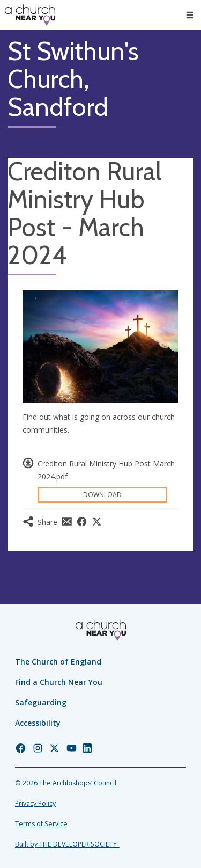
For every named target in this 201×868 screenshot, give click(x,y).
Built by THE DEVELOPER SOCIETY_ (67, 844)
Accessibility (38, 723)
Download (102, 495)
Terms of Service (41, 824)
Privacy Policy (35, 803)
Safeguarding (41, 702)
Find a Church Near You (59, 682)
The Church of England (58, 662)
